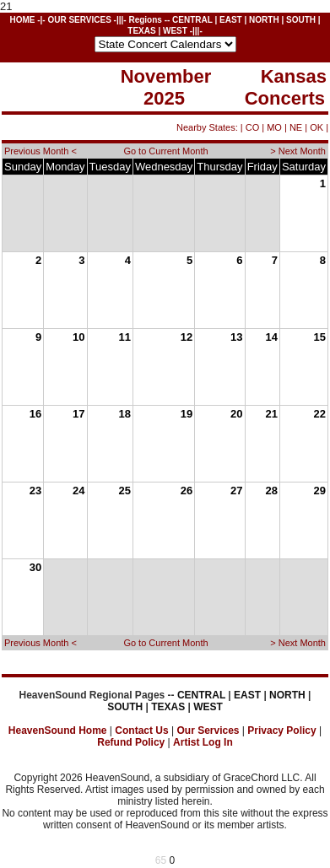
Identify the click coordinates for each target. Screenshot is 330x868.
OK (316, 127)
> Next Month (298, 151)
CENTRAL (192, 20)
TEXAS (141, 31)
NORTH (264, 20)
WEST (175, 31)
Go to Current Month (165, 151)
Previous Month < (41, 151)
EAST (231, 20)
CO (253, 127)
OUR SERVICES (79, 20)
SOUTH (301, 20)
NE (296, 127)
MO (274, 127)
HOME (22, 20)
